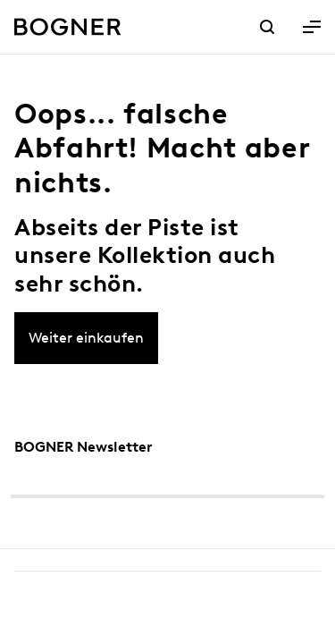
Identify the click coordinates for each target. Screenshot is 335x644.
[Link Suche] (267, 29)
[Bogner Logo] (68, 27)
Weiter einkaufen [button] (86, 338)
